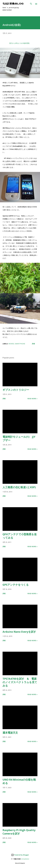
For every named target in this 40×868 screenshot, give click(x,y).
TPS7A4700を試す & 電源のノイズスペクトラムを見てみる (20, 682)
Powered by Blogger (20, 855)
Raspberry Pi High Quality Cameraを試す (19, 832)
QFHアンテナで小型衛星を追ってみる (20, 536)
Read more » (32, 399)
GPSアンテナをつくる (16, 585)
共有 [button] (33, 344)
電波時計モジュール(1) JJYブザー (19, 438)
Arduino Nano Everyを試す (19, 632)
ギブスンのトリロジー (16, 390)
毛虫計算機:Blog (13, 4)
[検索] (31, 4)
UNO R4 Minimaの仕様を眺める (19, 781)
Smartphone (20, 344)
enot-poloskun (25, 859)
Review (11, 344)
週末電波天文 (10, 733)
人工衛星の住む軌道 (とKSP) (19, 487)
